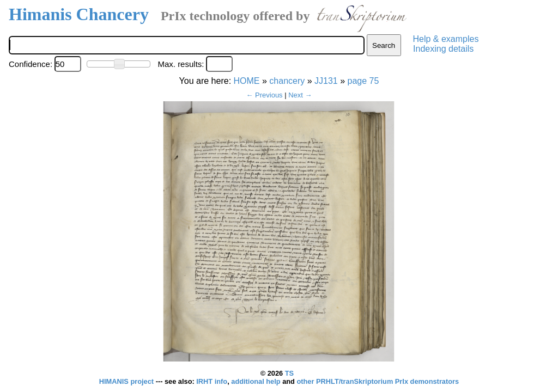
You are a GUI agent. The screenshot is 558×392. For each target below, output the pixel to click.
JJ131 (326, 81)
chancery (287, 81)
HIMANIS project (128, 381)
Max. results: (181, 64)
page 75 (363, 81)
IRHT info (212, 381)
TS (289, 373)
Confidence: (31, 64)
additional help (257, 381)
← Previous (264, 95)
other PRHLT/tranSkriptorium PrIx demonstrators (378, 381)
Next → (300, 95)
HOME (247, 81)
